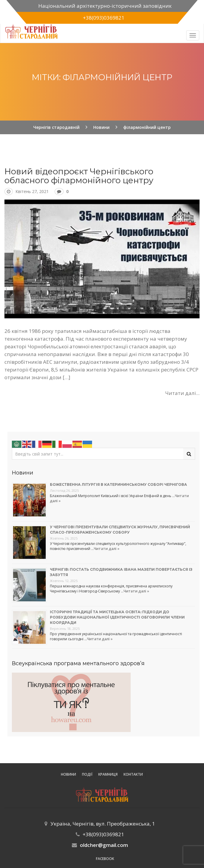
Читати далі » (107, 549)
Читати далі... (182, 393)
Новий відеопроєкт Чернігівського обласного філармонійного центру (79, 176)
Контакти (133, 774)
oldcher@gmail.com (104, 845)
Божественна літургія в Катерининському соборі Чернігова (118, 484)
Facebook (105, 859)
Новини (68, 774)
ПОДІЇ (87, 774)
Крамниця (108, 774)
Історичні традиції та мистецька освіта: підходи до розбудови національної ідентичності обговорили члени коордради (117, 617)
